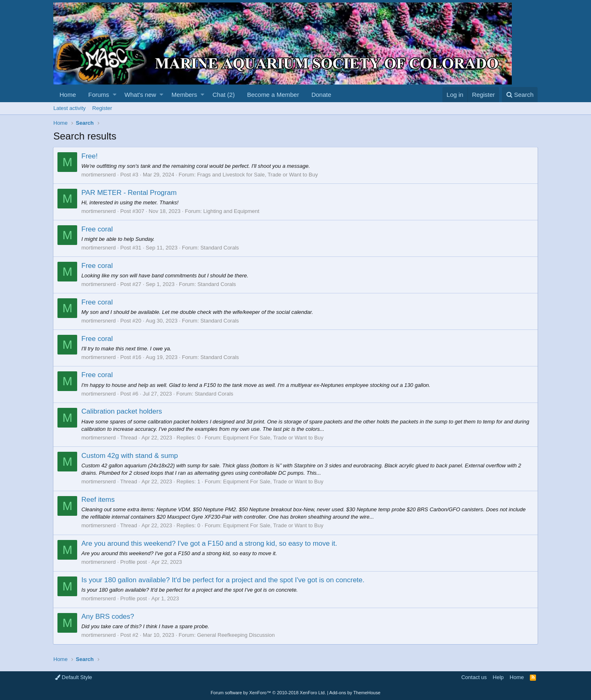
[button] (115, 95)
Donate (321, 95)
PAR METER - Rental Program (129, 193)
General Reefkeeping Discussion (236, 635)
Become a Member (273, 95)
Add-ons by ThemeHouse (355, 693)
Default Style (73, 677)
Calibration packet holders (122, 411)
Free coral (97, 229)
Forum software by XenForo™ (268, 693)
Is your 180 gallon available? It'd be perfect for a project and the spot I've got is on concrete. (223, 580)
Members (184, 95)
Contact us (474, 677)
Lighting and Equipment (232, 211)
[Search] (520, 95)
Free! (90, 156)
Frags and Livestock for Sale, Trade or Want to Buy (258, 175)
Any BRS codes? (108, 617)
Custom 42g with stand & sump (130, 456)
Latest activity (70, 108)
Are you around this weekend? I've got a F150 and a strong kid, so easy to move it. (210, 543)
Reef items (98, 500)
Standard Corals (220, 248)
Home (68, 95)
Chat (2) (224, 95)
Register (102, 108)
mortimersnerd (99, 175)
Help (498, 677)
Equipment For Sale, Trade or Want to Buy (273, 438)
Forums (99, 95)
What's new (140, 95)
